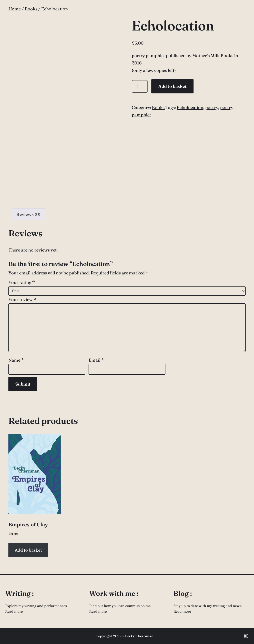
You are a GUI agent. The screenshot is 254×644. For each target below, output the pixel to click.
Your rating (22, 282)
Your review (22, 299)
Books (31, 9)
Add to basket (172, 86)
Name (16, 360)
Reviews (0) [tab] (28, 214)
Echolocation (190, 107)
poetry (212, 107)
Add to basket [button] (28, 550)
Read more (14, 611)
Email (96, 360)
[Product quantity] (140, 86)
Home (15, 9)
